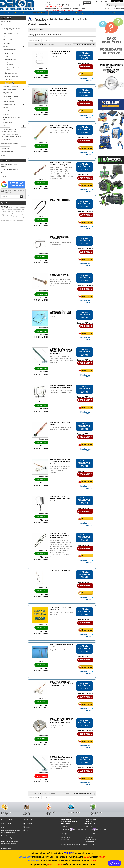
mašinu (3, 217)
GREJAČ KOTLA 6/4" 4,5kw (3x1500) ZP (60, 609)
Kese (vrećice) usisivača (10, 89)
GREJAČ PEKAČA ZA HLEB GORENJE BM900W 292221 (61, 312)
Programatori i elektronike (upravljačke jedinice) (10, 97)
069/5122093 (89, 829)
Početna (5, 13)
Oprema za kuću (6, 148)
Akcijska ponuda (6, 21)
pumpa (16, 207)
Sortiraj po (68, 44)
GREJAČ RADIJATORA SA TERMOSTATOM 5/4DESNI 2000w (60, 461)
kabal (14, 221)
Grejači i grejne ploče (9, 50)
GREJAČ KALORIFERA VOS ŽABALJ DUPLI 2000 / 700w (61, 386)
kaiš (13, 217)
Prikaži (37, 44)
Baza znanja (55, 13)
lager (7, 215)
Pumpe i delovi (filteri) (9, 104)
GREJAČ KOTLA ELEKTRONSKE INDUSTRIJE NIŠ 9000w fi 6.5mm (61, 758)
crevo (11, 207)
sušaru (23, 215)
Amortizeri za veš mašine (10, 33)
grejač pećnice (16, 211)
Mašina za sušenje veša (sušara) (12, 69)
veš (8, 219)
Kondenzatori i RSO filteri (10, 86)
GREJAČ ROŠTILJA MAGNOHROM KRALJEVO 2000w (60, 498)
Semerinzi (6, 111)
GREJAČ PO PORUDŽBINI (60, 571)
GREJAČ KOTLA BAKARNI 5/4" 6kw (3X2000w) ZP (60, 164)
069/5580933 (65, 829)
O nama (4, 176)
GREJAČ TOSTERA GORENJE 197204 (61, 646)
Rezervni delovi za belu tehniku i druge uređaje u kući (11, 29)
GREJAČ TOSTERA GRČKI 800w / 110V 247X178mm (60, 53)
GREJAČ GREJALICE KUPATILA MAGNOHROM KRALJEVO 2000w (60, 535)
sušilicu (17, 217)
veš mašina (20, 221)
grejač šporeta (20, 213)
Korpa (116, 6)
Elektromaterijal (6, 140)
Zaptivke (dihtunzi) (8, 123)
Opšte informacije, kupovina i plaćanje (10, 165)
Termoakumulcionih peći (13, 76)
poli (11, 221)
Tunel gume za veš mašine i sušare (11, 118)
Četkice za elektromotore (10, 40)
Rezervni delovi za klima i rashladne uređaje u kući (9, 130)
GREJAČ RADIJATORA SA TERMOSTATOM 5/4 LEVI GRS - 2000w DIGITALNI (61, 684)
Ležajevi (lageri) (7, 93)
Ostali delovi (6, 126)
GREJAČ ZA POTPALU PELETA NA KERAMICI (59, 90)
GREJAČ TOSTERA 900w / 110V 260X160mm (60, 238)
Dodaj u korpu (86, 74)
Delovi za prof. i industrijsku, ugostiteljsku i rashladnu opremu (11, 135)
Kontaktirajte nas (113, 13)
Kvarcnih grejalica (11, 60)
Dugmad (5, 46)
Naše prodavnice (97, 13)
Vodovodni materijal (7, 152)
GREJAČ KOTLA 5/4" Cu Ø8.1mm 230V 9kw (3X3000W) (61, 127)
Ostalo (3, 155)
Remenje (5, 108)
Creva (4, 37)
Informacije (7, 161)
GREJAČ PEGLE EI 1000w (60, 200)
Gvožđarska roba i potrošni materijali (9, 144)
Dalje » (92, 41)
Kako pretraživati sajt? (20, 13)
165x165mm (54, 316)
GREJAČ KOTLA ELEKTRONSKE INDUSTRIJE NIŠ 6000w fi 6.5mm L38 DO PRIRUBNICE (61, 351)
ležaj (2, 215)
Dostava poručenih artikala (9, 169)
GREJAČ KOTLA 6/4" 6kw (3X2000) (60, 423)
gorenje (3, 221)
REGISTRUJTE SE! (39, 13)
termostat (4, 211)
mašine (8, 217)
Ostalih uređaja (10, 83)
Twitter (28, 827)
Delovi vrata (6, 43)
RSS (28, 831)
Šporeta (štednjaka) (11, 73)
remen (14, 219)
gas (12, 215)
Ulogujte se (120, 8)
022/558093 (65, 827)
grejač (5, 207)
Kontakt (96, 1)
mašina (3, 219)
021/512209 (88, 827)
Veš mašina (9, 80)
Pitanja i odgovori (80, 13)
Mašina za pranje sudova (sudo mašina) (13, 64)
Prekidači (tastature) (9, 101)
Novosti (67, 13)
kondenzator (21, 219)
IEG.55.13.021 (54, 57)
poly (8, 221)
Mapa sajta (104, 1)
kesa (9, 211)
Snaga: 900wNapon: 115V (58, 650)
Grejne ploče (9, 53)
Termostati (6, 114)
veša (17, 215)
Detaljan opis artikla (86, 79)
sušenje (22, 217)
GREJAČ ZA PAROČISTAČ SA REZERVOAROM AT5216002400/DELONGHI (61, 721)
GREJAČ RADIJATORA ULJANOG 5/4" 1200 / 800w (60, 275)
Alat (2, 25)
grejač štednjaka (10, 213)
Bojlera (7, 56)
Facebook (29, 824)
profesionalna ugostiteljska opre (15, 209)
